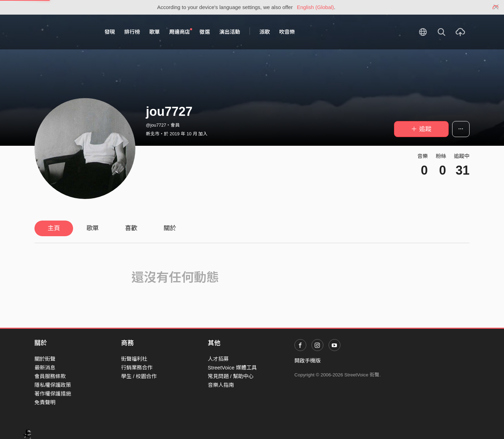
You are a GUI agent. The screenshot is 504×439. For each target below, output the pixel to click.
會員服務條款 (50, 376)
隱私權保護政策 (53, 385)
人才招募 (218, 359)
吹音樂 (287, 32)
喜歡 (131, 228)
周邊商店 (181, 32)
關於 (170, 228)
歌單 (155, 32)
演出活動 (230, 32)
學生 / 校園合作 (139, 376)
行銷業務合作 (137, 368)
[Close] (496, 7)
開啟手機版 (308, 361)
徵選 (205, 32)
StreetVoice (63, 32)
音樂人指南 (221, 385)
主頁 (54, 228)
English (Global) (316, 7)
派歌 (265, 32)
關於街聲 (45, 359)
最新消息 (45, 368)
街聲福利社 (134, 359)
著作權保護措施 (53, 394)
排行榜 (132, 32)
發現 (110, 32)
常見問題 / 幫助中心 (231, 376)
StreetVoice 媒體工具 (232, 368)
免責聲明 (45, 402)
